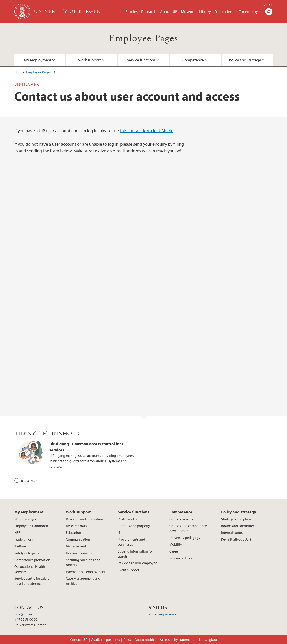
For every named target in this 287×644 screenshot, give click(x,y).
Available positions (105, 640)
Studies (132, 12)
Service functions (141, 60)
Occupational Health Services (30, 569)
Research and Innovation (85, 519)
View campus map (162, 614)
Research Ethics (181, 558)
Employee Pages (144, 38)
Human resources (79, 553)
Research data (76, 526)
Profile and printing (132, 519)
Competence (193, 60)
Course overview (182, 519)
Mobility (176, 544)
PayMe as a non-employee (137, 563)
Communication (78, 539)
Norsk (268, 4)
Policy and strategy (245, 60)
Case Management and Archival (83, 581)
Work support (90, 60)
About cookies (145, 640)
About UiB (169, 12)
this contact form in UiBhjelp (147, 131)
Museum (188, 12)
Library (205, 12)
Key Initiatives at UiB (236, 539)
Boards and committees (239, 526)
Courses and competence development (188, 528)
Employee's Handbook (31, 526)
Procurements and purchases (131, 542)
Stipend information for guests (135, 554)
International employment (86, 572)
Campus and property (134, 526)
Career (174, 551)
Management (76, 546)
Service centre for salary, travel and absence (32, 581)
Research (149, 12)
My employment (38, 60)
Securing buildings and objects (83, 562)
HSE (17, 532)
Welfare (20, 546)
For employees (251, 12)
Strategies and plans (236, 519)
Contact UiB (79, 640)
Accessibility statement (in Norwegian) (188, 640)
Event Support (128, 570)
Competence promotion (32, 560)
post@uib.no (24, 614)
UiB (17, 72)
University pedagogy (185, 538)
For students (225, 12)
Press (127, 640)
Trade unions (24, 539)
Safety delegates (27, 553)
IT (119, 532)
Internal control (233, 532)
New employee (26, 519)
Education (74, 532)
